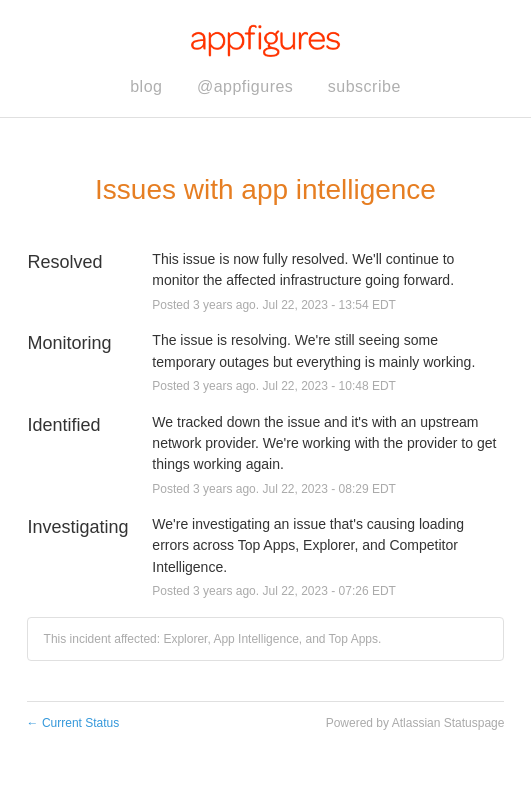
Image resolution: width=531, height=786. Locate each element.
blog (146, 86)
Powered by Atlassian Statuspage (415, 723)
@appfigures (245, 86)
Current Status (73, 723)
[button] (364, 87)
